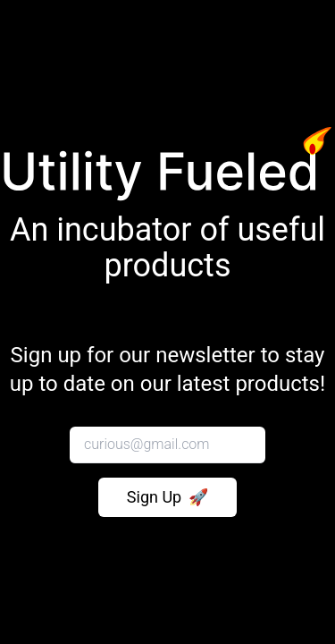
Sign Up (167, 497)
